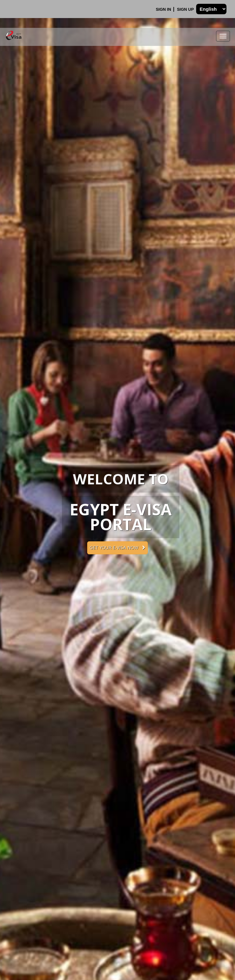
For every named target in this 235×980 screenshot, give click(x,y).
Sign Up (186, 9)
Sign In (164, 9)
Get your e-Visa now (117, 547)
